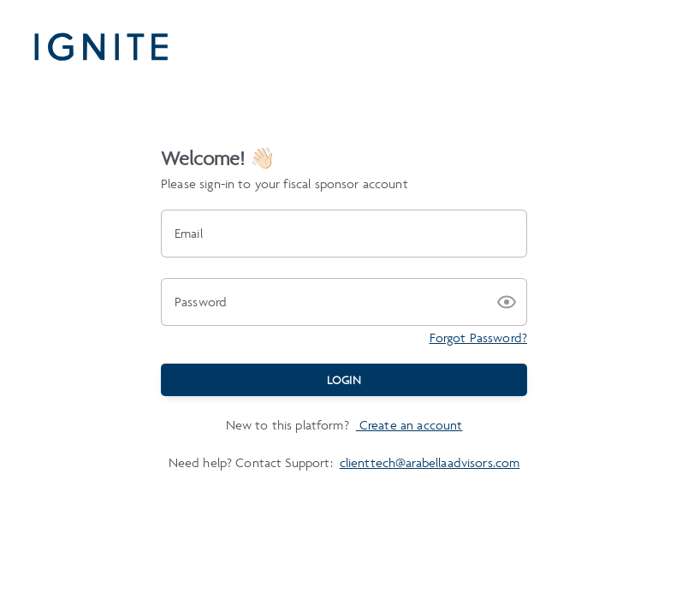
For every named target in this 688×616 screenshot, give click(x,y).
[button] (507, 302)
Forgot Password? (478, 338)
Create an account (409, 425)
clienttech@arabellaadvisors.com (430, 462)
